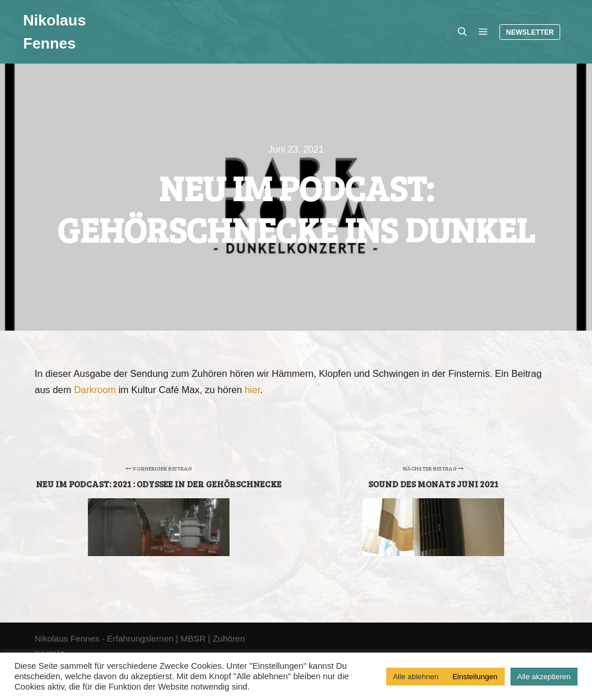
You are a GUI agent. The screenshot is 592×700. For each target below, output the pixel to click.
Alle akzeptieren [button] (544, 677)
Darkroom (95, 390)
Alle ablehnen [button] (416, 677)
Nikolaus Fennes (54, 32)
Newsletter (530, 32)
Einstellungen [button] (475, 677)
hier (252, 390)
